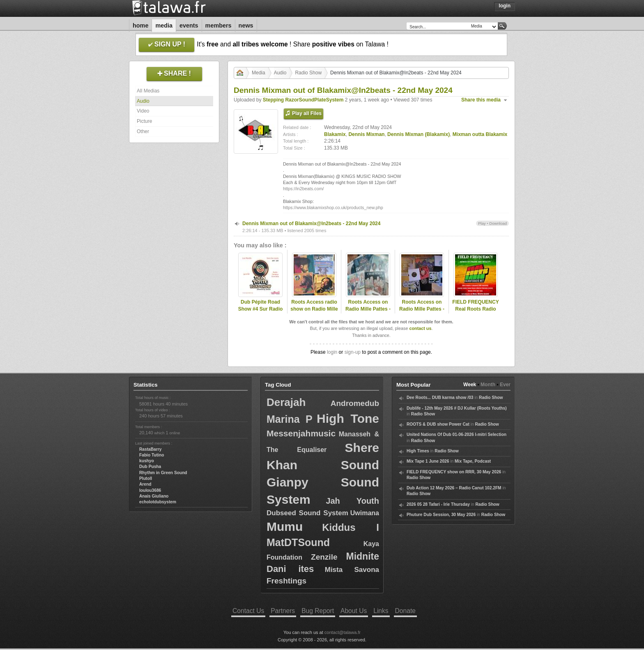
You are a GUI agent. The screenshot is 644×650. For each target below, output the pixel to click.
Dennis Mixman (366, 134)
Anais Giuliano (154, 496)
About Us (354, 611)
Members (218, 25)
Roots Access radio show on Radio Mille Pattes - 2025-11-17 (314, 309)
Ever (505, 385)
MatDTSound (298, 542)
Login (505, 6)
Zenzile (324, 557)
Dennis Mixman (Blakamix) (419, 134)
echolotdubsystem (158, 502)
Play (482, 223)
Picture (144, 121)
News (246, 25)
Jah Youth (352, 501)
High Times (418, 451)
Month (488, 385)
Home (140, 25)
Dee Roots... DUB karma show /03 (440, 398)
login (332, 352)
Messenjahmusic (301, 433)
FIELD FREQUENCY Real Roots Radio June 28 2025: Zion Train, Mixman (475, 312)
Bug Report (318, 611)
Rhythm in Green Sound (163, 473)
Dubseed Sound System (307, 513)
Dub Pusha (150, 467)
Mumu (285, 527)
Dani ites (290, 569)
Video (143, 111)
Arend (145, 484)
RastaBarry (150, 449)
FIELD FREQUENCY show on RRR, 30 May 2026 (454, 472)
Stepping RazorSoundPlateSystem (303, 100)
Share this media (481, 100)
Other (143, 131)
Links (381, 611)
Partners (283, 611)
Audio (143, 101)
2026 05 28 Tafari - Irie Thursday (438, 504)
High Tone (348, 418)
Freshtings (286, 581)
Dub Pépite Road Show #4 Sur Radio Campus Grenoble (261, 309)
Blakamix (335, 134)
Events (189, 25)
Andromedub (355, 403)
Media (164, 25)
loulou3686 (150, 490)
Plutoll (146, 478)
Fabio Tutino (152, 455)
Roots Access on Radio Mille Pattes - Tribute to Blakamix (422, 309)
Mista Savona (352, 570)
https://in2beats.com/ (304, 189)
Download (498, 223)
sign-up (353, 352)
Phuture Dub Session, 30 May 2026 (441, 515)
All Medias (148, 91)
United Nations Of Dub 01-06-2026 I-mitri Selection (457, 434)
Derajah (286, 402)
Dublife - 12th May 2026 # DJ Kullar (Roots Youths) (457, 408)
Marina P (290, 419)
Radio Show (308, 73)
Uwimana (365, 513)
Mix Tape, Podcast (473, 461)
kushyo (147, 461)
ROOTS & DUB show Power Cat (438, 424)
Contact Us (248, 611)
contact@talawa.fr (343, 632)
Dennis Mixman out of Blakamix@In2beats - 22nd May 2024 (311, 224)
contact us (420, 328)
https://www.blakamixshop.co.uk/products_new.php (333, 207)
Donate (405, 611)
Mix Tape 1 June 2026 (428, 461)
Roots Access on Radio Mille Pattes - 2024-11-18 (368, 309)
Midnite (363, 556)
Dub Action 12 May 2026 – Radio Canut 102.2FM (454, 488)
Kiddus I (351, 527)
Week (470, 385)
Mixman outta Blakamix (480, 134)
